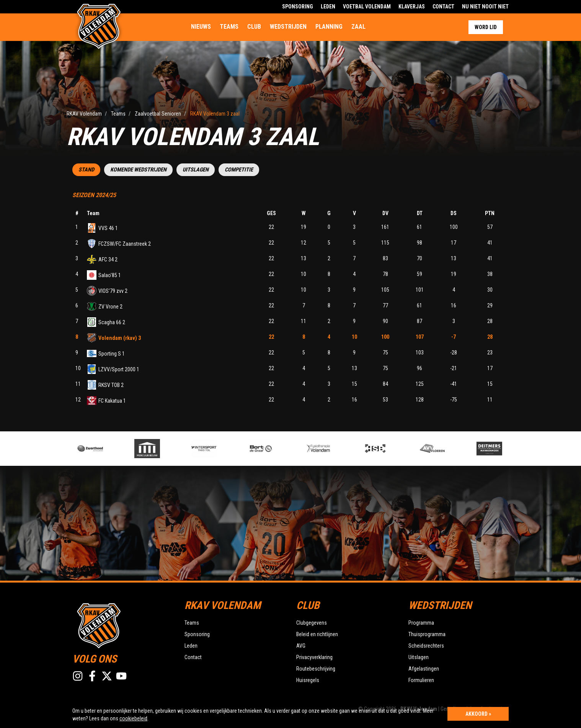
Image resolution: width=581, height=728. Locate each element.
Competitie (239, 170)
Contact (443, 7)
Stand (86, 170)
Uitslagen (196, 170)
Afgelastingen (424, 669)
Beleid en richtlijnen (317, 634)
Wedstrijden (288, 27)
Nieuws (201, 27)
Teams (229, 27)
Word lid (486, 27)
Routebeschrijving (316, 669)
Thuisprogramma (427, 634)
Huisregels (308, 680)
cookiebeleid (133, 718)
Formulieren (421, 680)
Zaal (358, 27)
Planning (329, 27)
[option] (217, 449)
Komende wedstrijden (138, 170)
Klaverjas (412, 7)
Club (254, 27)
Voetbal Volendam (367, 7)
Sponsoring (298, 7)
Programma (421, 623)
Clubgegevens (312, 623)
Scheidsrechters (426, 646)
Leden (328, 7)
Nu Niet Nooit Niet (485, 7)
